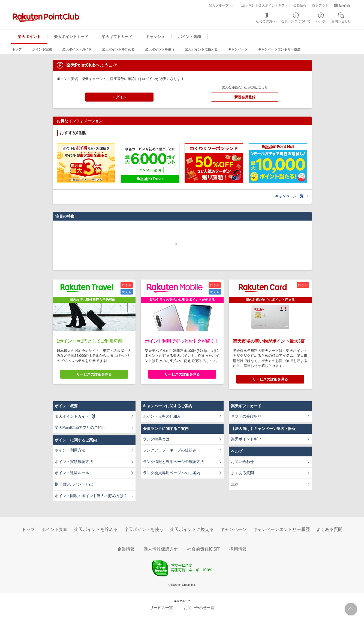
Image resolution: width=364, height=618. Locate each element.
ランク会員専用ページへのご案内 (172, 473)
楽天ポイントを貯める (118, 49)
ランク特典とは (156, 439)
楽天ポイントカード (71, 37)
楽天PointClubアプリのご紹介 (80, 427)
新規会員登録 (245, 97)
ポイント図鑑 (189, 37)
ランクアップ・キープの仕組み (170, 450)
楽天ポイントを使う (160, 49)
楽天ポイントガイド (77, 49)
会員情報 (300, 5)
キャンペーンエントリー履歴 (279, 49)
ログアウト (320, 5)
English (345, 5)
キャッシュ (155, 37)
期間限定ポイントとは (74, 484)
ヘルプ (321, 21)
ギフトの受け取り (246, 416)
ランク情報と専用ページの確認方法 (173, 462)
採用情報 (238, 549)
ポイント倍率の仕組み (162, 416)
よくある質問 (242, 473)
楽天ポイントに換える (201, 49)
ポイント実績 (42, 49)
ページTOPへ (351, 609)
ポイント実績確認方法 (74, 462)
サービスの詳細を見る (94, 374)
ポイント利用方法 (70, 450)
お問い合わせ (341, 21)
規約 (235, 484)
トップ (17, 49)
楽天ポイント (29, 37)
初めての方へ (266, 21)
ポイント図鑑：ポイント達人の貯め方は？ (91, 496)
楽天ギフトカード (117, 37)
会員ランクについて (296, 21)
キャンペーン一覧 (289, 196)
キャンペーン (238, 49)
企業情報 (126, 549)
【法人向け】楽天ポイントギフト (263, 5)
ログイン (119, 97)
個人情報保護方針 (161, 549)
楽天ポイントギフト (248, 439)
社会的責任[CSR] (204, 549)
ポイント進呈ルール (72, 473)
